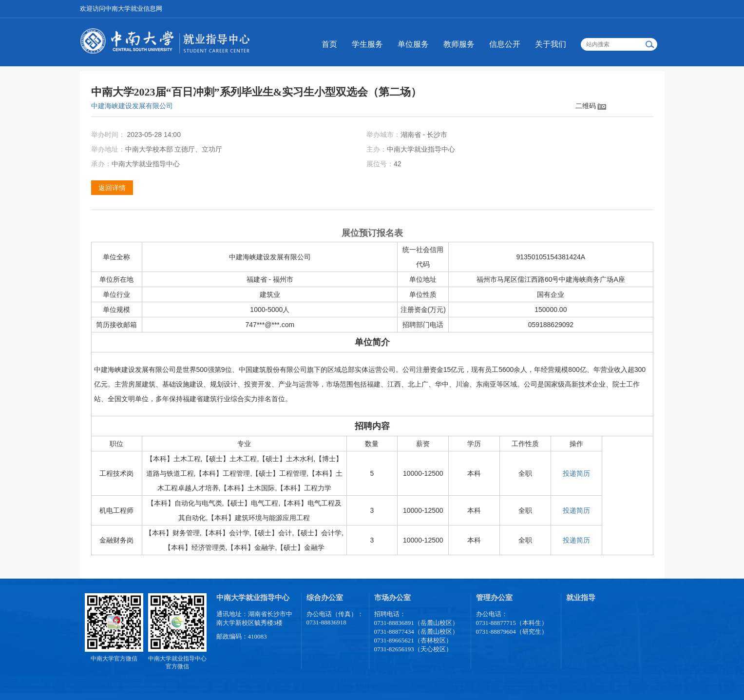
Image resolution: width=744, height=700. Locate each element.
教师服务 (459, 44)
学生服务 (367, 44)
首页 (329, 44)
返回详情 (112, 188)
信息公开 (505, 44)
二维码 (586, 106)
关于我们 (551, 44)
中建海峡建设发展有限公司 (132, 106)
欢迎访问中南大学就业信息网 (121, 9)
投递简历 (576, 473)
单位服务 (413, 44)
